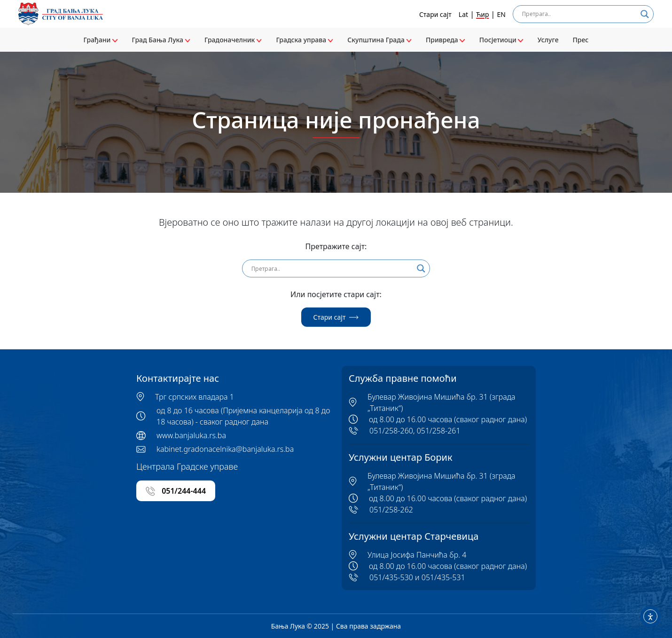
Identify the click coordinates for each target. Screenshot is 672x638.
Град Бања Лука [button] (161, 40)
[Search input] (579, 14)
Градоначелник (233, 40)
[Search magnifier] (645, 14)
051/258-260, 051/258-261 (415, 431)
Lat (463, 14)
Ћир (482, 14)
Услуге (548, 40)
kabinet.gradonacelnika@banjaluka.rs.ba (225, 449)
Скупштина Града (379, 40)
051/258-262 (391, 510)
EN (501, 14)
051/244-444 (176, 491)
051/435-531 (443, 577)
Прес (580, 40)
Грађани (101, 40)
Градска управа (305, 40)
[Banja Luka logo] (61, 14)
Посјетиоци (501, 40)
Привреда (445, 40)
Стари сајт (435, 14)
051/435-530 (391, 577)
